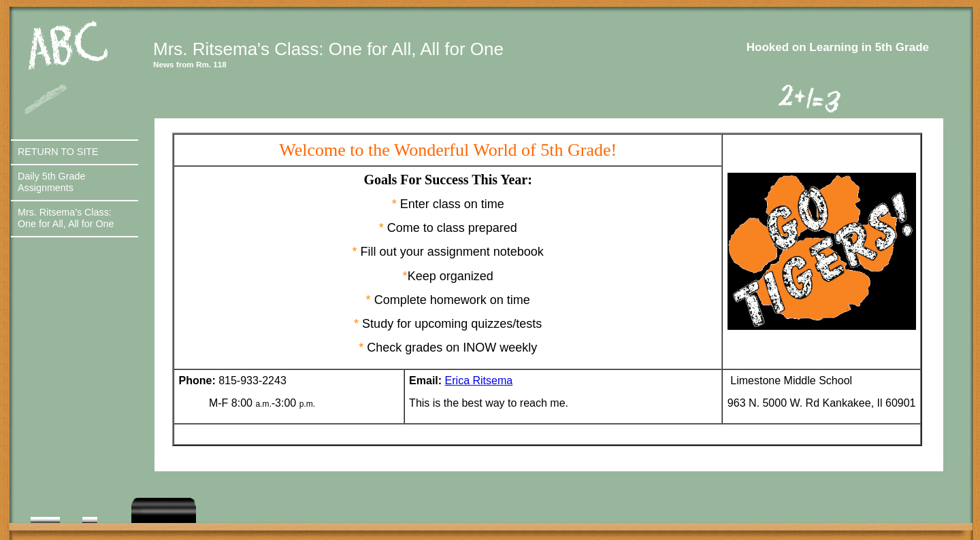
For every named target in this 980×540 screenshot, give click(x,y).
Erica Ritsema (479, 381)
